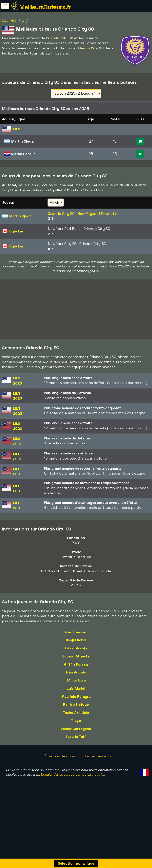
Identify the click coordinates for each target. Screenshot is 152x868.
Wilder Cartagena (76, 742)
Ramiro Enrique (76, 717)
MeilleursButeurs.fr (45, 7)
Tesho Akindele (76, 726)
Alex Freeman (76, 645)
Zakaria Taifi (76, 750)
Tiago (76, 734)
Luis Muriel (76, 701)
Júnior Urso (76, 693)
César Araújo (76, 661)
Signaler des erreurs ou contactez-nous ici (72, 788)
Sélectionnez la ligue (76, 863)
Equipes (9, 21)
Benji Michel (76, 653)
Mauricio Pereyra (76, 710)
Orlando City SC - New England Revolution (84, 214)
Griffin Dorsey (76, 677)
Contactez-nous (98, 769)
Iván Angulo (76, 685)
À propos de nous (60, 769)
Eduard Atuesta (76, 669)
